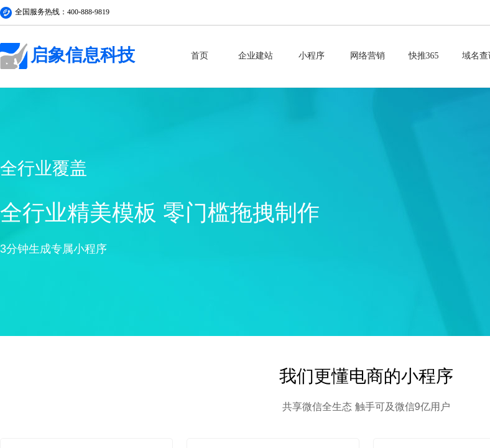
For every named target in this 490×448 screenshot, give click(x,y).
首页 (200, 56)
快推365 (424, 56)
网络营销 (367, 56)
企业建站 (256, 56)
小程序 (312, 56)
